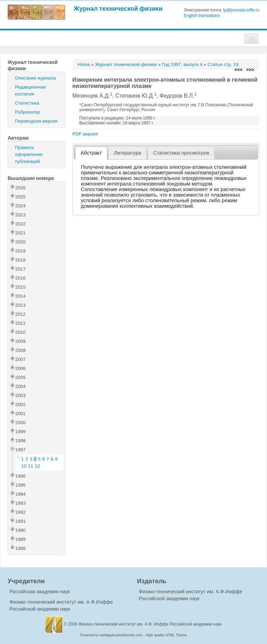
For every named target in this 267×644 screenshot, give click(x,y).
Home (84, 64)
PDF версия (85, 134)
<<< (238, 70)
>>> (250, 70)
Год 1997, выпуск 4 (182, 64)
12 (37, 466)
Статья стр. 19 (223, 64)
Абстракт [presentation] (91, 153)
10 (24, 466)
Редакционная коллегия (30, 90)
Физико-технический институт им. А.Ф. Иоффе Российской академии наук (150, 624)
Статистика (27, 103)
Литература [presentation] (127, 153)
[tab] (91, 153)
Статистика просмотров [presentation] (181, 153)
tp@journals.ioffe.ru (241, 10)
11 (31, 466)
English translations (202, 16)
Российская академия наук (40, 592)
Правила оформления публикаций (29, 154)
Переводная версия (36, 121)
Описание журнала (35, 78)
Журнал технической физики (118, 9)
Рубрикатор (27, 112)
